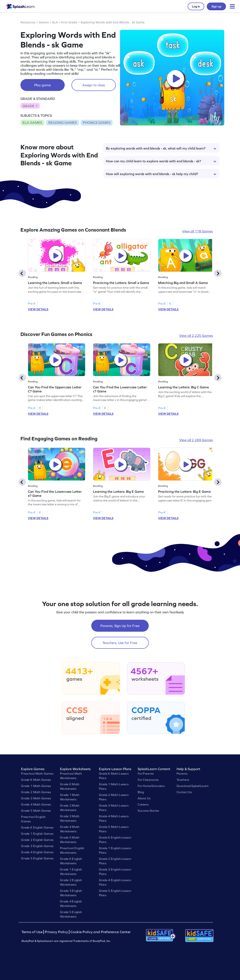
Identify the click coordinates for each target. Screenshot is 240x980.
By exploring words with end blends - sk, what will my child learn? (161, 148)
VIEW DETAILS (38, 309)
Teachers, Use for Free (120, 643)
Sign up (216, 6)
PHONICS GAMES (97, 122)
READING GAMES (62, 122)
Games (44, 22)
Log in (196, 6)
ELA (55, 22)
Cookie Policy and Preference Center (101, 932)
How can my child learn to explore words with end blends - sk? (161, 161)
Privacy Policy (56, 932)
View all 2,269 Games (196, 440)
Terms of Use (33, 932)
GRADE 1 (30, 106)
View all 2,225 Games (196, 336)
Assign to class (94, 85)
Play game (43, 85)
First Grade (69, 22)
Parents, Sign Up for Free (120, 626)
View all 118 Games (197, 231)
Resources (28, 22)
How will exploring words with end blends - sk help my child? (161, 174)
